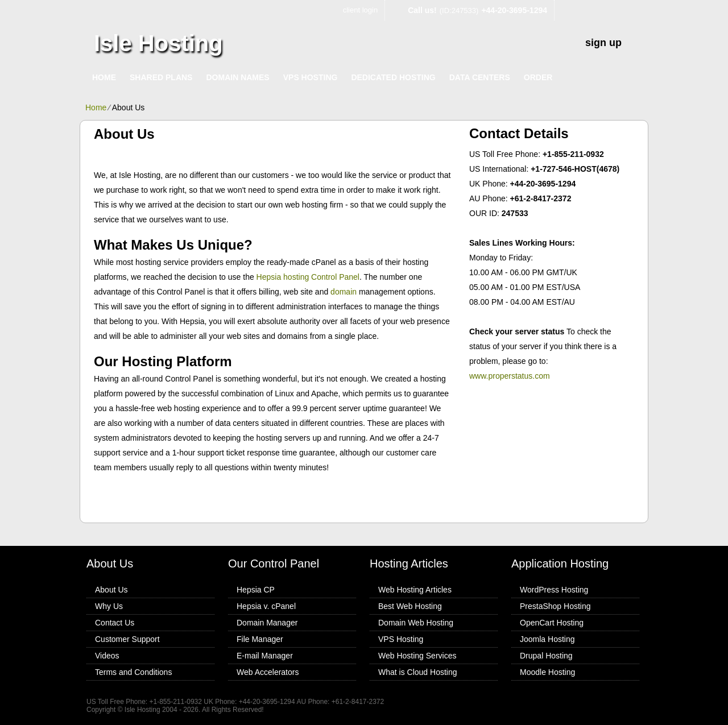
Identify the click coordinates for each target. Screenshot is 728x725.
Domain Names (237, 77)
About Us (111, 590)
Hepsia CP (256, 590)
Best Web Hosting (410, 606)
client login (360, 10)
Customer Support (127, 639)
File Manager (260, 639)
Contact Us (115, 623)
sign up (603, 43)
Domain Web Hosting (416, 623)
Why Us (109, 606)
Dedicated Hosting (393, 77)
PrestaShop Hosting (555, 606)
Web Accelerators (268, 672)
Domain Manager (267, 623)
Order (538, 77)
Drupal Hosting (546, 656)
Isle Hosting (158, 43)
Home (104, 77)
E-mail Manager (265, 656)
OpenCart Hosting (552, 623)
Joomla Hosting (547, 639)
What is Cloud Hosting (418, 672)
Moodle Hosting (547, 672)
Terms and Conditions (133, 672)
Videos (107, 656)
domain (344, 292)
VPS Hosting (311, 77)
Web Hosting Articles (415, 590)
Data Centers (480, 77)
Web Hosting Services (417, 656)
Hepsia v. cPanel (266, 606)
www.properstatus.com (510, 376)
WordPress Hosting (554, 590)
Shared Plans (161, 77)
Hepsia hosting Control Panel (308, 277)
